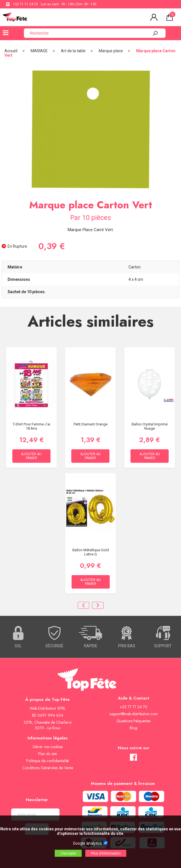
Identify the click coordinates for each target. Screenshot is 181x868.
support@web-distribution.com (134, 714)
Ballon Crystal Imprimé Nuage (150, 426)
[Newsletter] (35, 815)
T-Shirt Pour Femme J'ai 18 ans (31, 426)
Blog (133, 728)
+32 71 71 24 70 (25, 4)
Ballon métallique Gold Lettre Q (91, 552)
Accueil (11, 51)
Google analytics (87, 843)
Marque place (111, 51)
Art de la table (73, 51)
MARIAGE (39, 51)
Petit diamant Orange (90, 424)
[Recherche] (90, 33)
